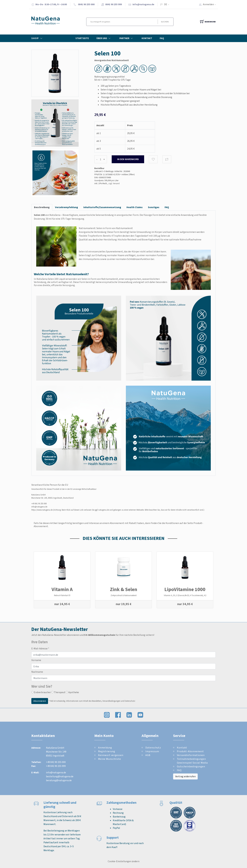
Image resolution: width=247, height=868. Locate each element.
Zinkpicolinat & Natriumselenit (124, 595)
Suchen (165, 22)
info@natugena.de (143, 4)
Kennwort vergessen (111, 755)
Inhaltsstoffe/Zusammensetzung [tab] (102, 207)
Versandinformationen (191, 755)
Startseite (82, 38)
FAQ (162, 38)
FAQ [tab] (167, 207)
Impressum (152, 751)
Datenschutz (153, 748)
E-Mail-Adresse (40, 648)
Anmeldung (105, 748)
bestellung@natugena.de (60, 776)
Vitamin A (62, 589)
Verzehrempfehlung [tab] (66, 207)
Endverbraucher (41, 692)
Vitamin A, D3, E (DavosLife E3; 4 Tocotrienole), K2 (185, 595)
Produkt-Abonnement (190, 751)
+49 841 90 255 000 (39, 504)
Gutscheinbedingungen (191, 766)
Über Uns (104, 38)
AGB (148, 755)
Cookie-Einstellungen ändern (124, 861)
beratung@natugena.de (59, 780)
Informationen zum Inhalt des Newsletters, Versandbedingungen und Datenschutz (101, 701)
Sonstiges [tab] (154, 207)
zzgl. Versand (114, 183)
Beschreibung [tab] (42, 207)
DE (166, 4)
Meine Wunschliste (110, 759)
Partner (127, 38)
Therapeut (58, 692)
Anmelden (210, 4)
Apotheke (72, 692)
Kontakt (147, 38)
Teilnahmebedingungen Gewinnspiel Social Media (192, 761)
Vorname (36, 660)
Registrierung (107, 751)
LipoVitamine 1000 (185, 589)
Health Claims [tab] (135, 207)
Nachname (37, 672)
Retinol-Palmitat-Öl (62, 595)
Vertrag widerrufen (185, 776)
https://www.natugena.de (42, 510)
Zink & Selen (124, 589)
